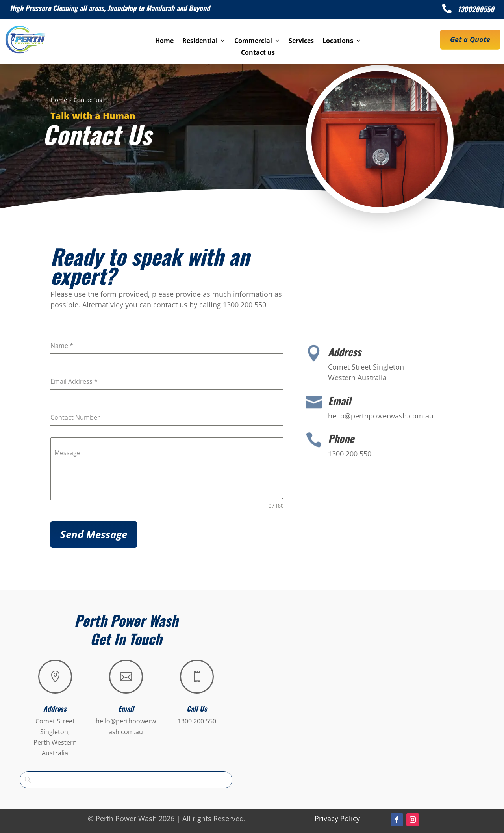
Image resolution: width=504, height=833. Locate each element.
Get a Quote (470, 39)
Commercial (253, 41)
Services (301, 41)
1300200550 (476, 9)
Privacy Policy (337, 818)
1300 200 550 (197, 721)
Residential (200, 41)
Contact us (258, 53)
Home (164, 41)
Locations (338, 41)
